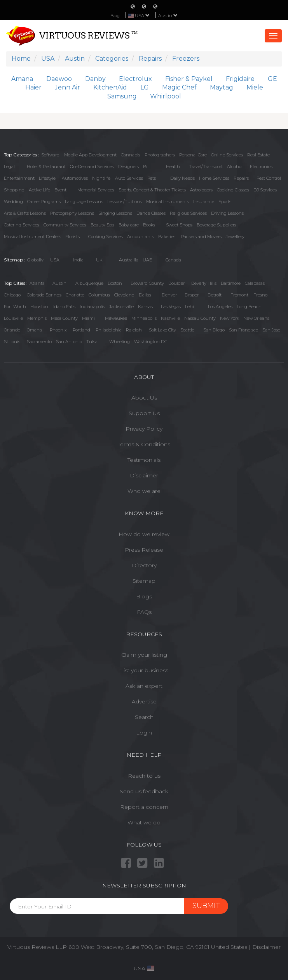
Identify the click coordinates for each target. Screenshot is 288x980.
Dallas (145, 295)
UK (99, 260)
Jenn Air (67, 87)
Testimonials (144, 460)
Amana (22, 79)
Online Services (227, 155)
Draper (192, 295)
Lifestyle (47, 178)
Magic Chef (179, 87)
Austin (168, 16)
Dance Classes (151, 213)
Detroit (215, 295)
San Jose (271, 330)
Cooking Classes (233, 190)
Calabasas (255, 283)
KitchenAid (110, 87)
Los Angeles (220, 307)
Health (173, 167)
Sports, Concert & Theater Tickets (152, 190)
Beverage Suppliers (216, 225)
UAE (147, 260)
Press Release (144, 550)
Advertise (144, 701)
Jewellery (235, 237)
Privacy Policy (144, 429)
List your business (144, 670)
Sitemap (144, 581)
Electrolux (135, 79)
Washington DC (151, 342)
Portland (81, 330)
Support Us (144, 413)
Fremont (239, 295)
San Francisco (243, 330)
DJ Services (265, 190)
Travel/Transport (206, 167)
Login (144, 733)
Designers (128, 167)
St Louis (12, 342)
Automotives (75, 178)
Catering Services (22, 225)
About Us (144, 398)
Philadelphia (109, 330)
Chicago (12, 295)
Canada (173, 260)
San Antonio (69, 342)
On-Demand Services (92, 167)
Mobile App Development (90, 155)
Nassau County (200, 318)
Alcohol (235, 167)
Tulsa (92, 342)
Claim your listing (144, 655)
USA (55, 260)
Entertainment (19, 178)
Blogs (144, 596)
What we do (144, 822)
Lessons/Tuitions (125, 202)
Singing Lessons (115, 213)
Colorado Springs (44, 295)
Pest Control (269, 178)
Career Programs (44, 202)
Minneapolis (144, 318)
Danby (95, 79)
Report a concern (144, 807)
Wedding (13, 202)
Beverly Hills (204, 283)
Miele (255, 87)
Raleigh (134, 330)
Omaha (34, 330)
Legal (9, 167)
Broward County (147, 283)
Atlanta (37, 283)
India (78, 260)
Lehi (189, 307)
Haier (33, 87)
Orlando (12, 330)
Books (149, 225)
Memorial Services (96, 190)
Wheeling (120, 342)
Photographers (160, 155)
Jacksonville (121, 307)
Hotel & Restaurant (46, 167)
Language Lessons (84, 202)
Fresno (260, 295)
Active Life (39, 190)
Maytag (222, 87)
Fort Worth (15, 307)
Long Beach (249, 307)
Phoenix (58, 330)
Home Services (214, 178)
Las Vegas (171, 307)
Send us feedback (144, 791)
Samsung (122, 96)
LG (145, 87)
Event (60, 190)
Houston (39, 307)
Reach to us (144, 776)
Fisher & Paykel (189, 79)
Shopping (14, 190)
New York (230, 318)
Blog (115, 16)
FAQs (144, 612)
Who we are (144, 491)
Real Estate (258, 155)
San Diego (214, 330)
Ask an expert (144, 686)
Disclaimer (144, 475)
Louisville (13, 318)
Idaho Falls (64, 307)
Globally (35, 260)
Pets (152, 178)
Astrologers (201, 190)
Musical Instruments (168, 202)
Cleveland (124, 295)
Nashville (170, 318)
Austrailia (129, 260)
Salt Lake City (162, 330)
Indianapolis (92, 307)
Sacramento (39, 342)
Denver (169, 295)
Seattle (187, 330)
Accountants (141, 237)
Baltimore (231, 283)
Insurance (204, 202)
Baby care (129, 225)
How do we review (144, 534)
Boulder (176, 283)
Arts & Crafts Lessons (25, 213)
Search (144, 717)
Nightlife (101, 178)
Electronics (261, 167)
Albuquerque (89, 283)
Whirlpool (166, 96)
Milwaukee (116, 318)
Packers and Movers (201, 237)
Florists (72, 237)
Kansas (145, 307)
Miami (88, 318)
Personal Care (193, 155)
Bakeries (167, 237)
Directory (144, 565)
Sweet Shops (179, 225)
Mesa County (64, 318)
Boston (115, 283)
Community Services (65, 225)
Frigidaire (240, 79)
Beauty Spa (102, 225)
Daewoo (59, 79)
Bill (146, 167)
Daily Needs (182, 178)
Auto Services (129, 178)
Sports (225, 202)
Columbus (99, 295)
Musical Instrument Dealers (32, 237)
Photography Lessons (72, 213)
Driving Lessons (227, 213)
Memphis (37, 318)
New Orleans (256, 318)
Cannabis (131, 155)
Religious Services (188, 213)
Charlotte (75, 295)
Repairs (241, 178)
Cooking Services (106, 237)
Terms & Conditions (144, 444)
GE (272, 79)
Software (50, 155)
